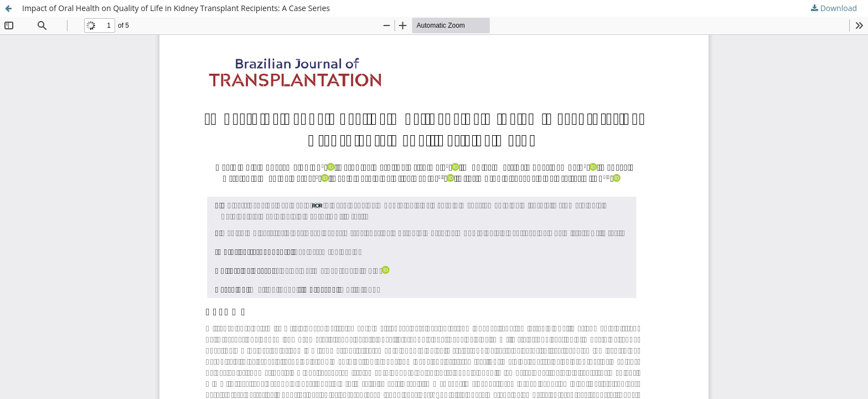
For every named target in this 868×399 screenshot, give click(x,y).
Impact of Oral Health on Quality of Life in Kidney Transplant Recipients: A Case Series (176, 8)
